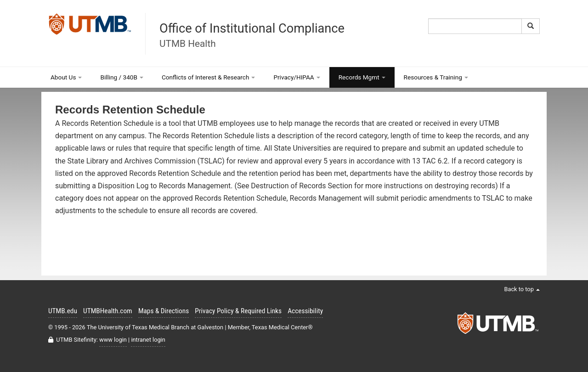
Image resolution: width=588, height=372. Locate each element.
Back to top (522, 289)
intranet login (148, 340)
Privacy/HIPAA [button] (297, 77)
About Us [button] (66, 77)
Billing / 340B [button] (122, 77)
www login (113, 340)
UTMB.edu (63, 311)
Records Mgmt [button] (362, 77)
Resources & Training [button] (436, 77)
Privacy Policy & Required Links (238, 311)
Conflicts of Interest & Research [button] (208, 77)
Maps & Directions (164, 311)
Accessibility (305, 311)
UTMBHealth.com (108, 311)
